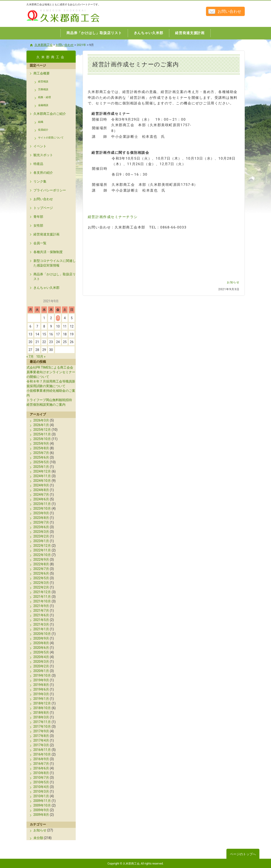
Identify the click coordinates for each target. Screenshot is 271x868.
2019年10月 (42, 675)
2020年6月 (41, 648)
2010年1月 (41, 796)
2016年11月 (42, 750)
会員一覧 (40, 243)
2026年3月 (41, 420)
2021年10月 (42, 601)
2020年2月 (41, 666)
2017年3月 (41, 745)
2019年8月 (41, 685)
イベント (40, 146)
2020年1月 (41, 671)
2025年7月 (41, 453)
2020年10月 (42, 634)
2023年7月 (41, 522)
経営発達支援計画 (46, 234)
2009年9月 (41, 810)
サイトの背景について (51, 138)
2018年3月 (41, 717)
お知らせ (233, 282)
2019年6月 (41, 689)
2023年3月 (41, 532)
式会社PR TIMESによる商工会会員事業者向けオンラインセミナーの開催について (51, 372)
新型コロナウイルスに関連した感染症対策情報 (55, 263)
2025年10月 (42, 439)
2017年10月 (42, 727)
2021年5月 (41, 620)
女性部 (38, 225)
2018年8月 (41, 713)
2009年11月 (42, 801)
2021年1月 (41, 629)
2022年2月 (41, 587)
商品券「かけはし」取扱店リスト (55, 276)
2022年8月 (41, 564)
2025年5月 (41, 462)
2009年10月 (42, 805)
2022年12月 (42, 546)
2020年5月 (41, 652)
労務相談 (43, 89)
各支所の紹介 (43, 173)
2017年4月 (41, 740)
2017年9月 (41, 731)
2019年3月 (41, 694)
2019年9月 (41, 680)
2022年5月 (41, 578)
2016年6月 (41, 768)
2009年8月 (41, 815)
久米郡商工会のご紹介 (50, 114)
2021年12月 (42, 592)
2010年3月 (41, 791)
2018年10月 (42, 708)
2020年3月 (41, 662)
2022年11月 (42, 550)
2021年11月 (42, 597)
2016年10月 (42, 754)
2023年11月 (42, 504)
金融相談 (43, 105)
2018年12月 (42, 703)
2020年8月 (41, 643)
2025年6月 (41, 457)
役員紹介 (43, 130)
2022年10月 (42, 555)
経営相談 (43, 82)
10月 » (41, 357)
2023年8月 (41, 518)
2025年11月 (42, 434)
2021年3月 (41, 624)
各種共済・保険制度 (48, 252)
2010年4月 (41, 787)
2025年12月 (42, 430)
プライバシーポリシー (50, 190)
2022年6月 (41, 573)
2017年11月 (42, 722)
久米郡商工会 (53, 23)
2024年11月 (42, 476)
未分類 (38, 838)
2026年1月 (41, 425)
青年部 (38, 217)
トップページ (43, 208)
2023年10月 (42, 508)
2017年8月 (41, 736)
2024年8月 (41, 490)
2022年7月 (41, 569)
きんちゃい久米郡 (46, 288)
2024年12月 (42, 471)
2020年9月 (41, 638)
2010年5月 (41, 782)
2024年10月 (42, 481)
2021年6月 (41, 615)
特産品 (38, 164)
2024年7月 (41, 495)
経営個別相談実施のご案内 (46, 405)
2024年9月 (41, 485)
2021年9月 (41, 606)
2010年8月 (41, 773)
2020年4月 (41, 657)
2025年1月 (41, 467)
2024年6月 (41, 499)
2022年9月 (41, 559)
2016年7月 (41, 764)
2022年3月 (41, 583)
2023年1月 (41, 541)
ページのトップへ (243, 854)
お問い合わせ (229, 11)
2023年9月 (41, 513)
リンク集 (40, 181)
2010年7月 (41, 778)
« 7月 (30, 357)
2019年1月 (41, 699)
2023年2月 (41, 536)
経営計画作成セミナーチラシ (113, 217)
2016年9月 (41, 759)
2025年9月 (41, 444)
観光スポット (43, 155)
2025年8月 (41, 448)
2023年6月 (41, 527)
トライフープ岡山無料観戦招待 (49, 400)
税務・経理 (44, 97)
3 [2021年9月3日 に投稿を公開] (58, 318)
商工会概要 (42, 73)
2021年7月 (41, 611)
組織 (41, 122)
